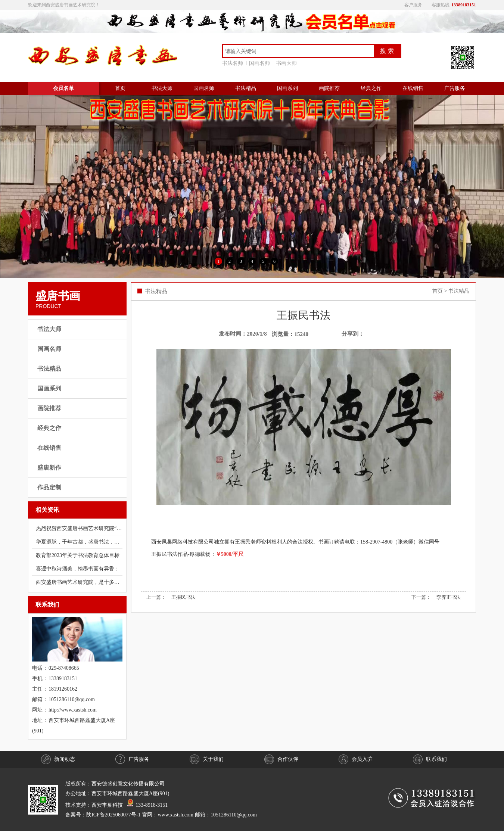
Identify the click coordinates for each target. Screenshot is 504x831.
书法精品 (246, 88)
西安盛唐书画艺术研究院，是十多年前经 (79, 582)
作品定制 (49, 487)
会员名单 (63, 88)
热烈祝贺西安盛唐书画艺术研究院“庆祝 (79, 528)
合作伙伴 (281, 759)
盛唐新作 (49, 468)
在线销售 (413, 88)
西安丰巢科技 (107, 805)
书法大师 (162, 88)
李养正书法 (449, 597)
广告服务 (455, 88)
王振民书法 (183, 597)
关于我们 (207, 759)
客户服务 (413, 5)
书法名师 (234, 63)
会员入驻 (356, 759)
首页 (120, 88)
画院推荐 (329, 88)
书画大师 (286, 63)
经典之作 (371, 88)
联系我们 (430, 759)
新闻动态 (58, 759)
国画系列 (287, 88)
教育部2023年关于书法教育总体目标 (78, 555)
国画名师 (261, 63)
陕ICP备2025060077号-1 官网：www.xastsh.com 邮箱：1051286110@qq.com (172, 815)
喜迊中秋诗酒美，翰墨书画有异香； (78, 569)
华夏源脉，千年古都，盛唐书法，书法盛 (79, 542)
